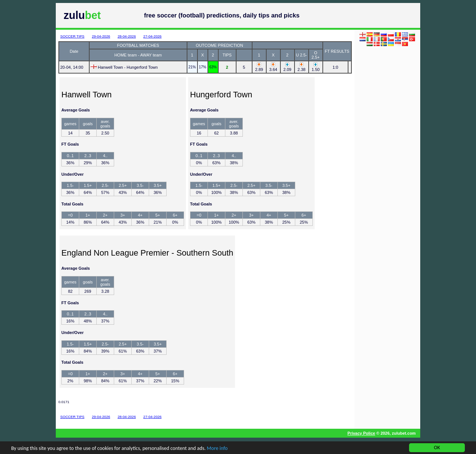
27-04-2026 (152, 36)
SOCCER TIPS (72, 36)
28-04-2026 (127, 36)
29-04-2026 (101, 36)
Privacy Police (361, 433)
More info (217, 449)
